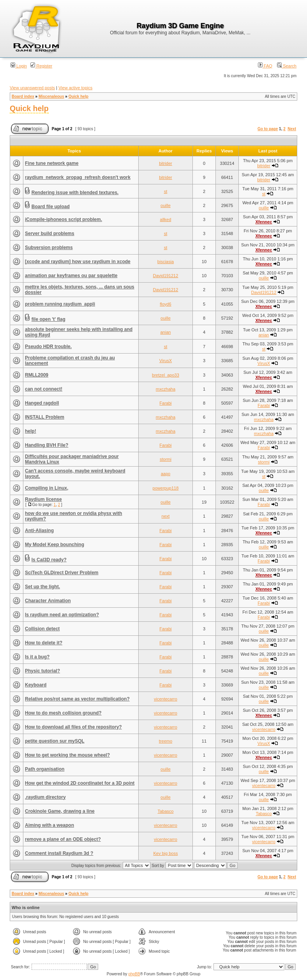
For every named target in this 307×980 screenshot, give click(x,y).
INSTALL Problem (45, 417)
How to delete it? (44, 643)
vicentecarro (166, 699)
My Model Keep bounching (55, 545)
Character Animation (48, 601)
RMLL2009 (37, 375)
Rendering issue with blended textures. (75, 193)
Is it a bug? (37, 657)
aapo (166, 474)
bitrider (166, 163)
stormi (166, 459)
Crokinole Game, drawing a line (60, 811)
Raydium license (43, 499)
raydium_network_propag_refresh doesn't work (78, 177)
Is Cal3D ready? (49, 560)
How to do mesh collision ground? (63, 713)
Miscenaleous (51, 96)
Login (19, 66)
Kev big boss (165, 853)
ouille (166, 205)
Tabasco (165, 811)
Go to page (268, 129)
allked (166, 219)
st (166, 191)
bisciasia (166, 262)
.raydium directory (45, 797)
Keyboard (36, 685)
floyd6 (165, 304)
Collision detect (42, 629)
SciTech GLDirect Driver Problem (62, 573)
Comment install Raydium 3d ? (59, 853)
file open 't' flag (49, 319)
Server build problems (50, 234)
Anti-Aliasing (39, 531)
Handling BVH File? (47, 445)
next (166, 516)
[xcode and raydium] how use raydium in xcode (78, 262)
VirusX (166, 361)
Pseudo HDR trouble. (48, 347)
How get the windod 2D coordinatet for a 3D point (80, 783)
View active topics (75, 88)
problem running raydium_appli (60, 304)
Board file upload (51, 207)
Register (41, 66)
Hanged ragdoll (42, 403)
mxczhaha (166, 389)
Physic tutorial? (42, 671)
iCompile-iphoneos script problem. (64, 219)
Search (287, 66)
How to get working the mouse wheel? (67, 755)
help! (31, 431)
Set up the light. (42, 587)
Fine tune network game (52, 163)
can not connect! (44, 389)
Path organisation (45, 769)
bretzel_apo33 (166, 375)
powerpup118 (166, 488)
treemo (166, 741)
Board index (23, 96)
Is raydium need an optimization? (62, 615)
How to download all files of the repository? (73, 727)
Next (292, 129)
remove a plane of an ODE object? (63, 839)
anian (165, 332)
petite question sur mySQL (55, 741)
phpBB (134, 974)
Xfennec (264, 222)
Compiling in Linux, (47, 488)
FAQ (265, 66)
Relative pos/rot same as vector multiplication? (77, 699)
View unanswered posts (32, 88)
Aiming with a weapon (49, 825)
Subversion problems (49, 248)
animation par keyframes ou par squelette (71, 276)
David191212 (166, 276)
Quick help (79, 96)
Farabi (165, 403)
